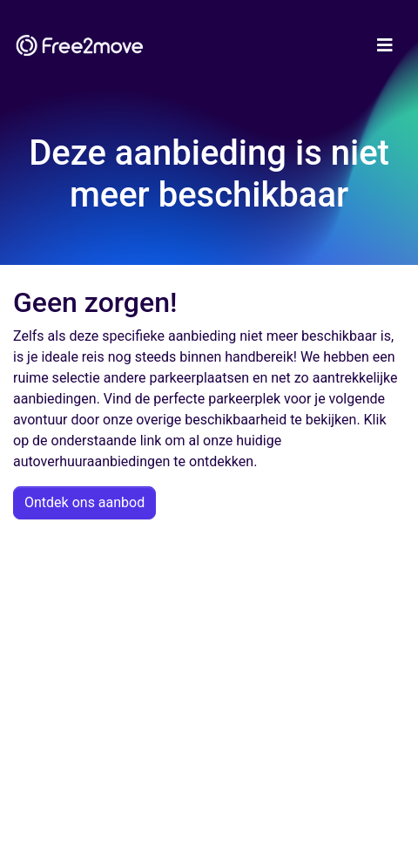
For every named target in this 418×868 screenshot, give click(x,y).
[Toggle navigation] (385, 45)
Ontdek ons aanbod (84, 502)
